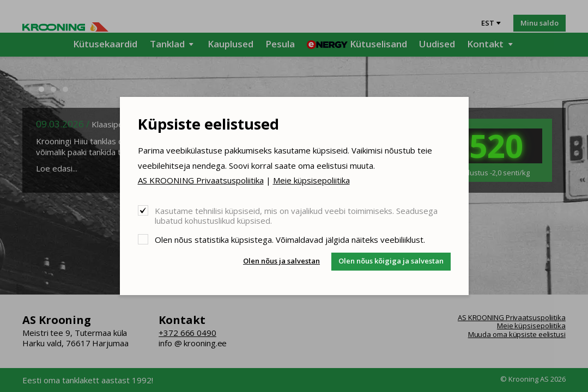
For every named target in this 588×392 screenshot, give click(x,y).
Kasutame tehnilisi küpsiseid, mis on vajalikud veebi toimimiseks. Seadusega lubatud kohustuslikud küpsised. (296, 215)
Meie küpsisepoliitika (311, 180)
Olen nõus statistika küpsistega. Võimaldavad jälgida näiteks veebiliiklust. (290, 239)
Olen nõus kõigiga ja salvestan (391, 261)
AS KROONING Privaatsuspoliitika (201, 180)
